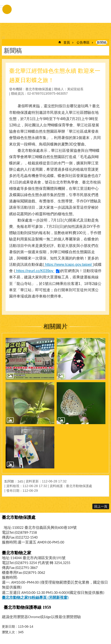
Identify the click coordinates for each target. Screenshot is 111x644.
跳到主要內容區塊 (2, 2)
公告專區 (83, 42)
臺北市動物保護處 (45, 14)
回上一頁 (101, 506)
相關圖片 (55, 326)
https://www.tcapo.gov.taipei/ (68, 265)
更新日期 (8, 627)
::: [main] (3, 38)
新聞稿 (102, 42)
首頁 (67, 42)
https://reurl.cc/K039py (35, 271)
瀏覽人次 (8, 632)
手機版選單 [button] (7, 9)
